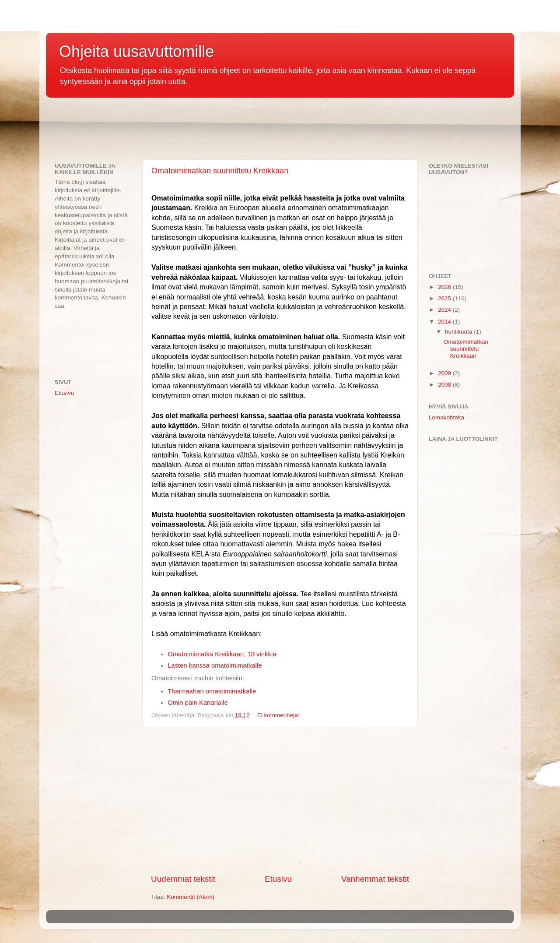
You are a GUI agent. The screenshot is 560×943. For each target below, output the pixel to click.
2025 (445, 298)
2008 (445, 385)
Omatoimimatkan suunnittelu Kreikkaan (220, 171)
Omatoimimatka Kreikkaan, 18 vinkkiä (222, 654)
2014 (445, 322)
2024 (445, 310)
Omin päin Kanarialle (198, 703)
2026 (445, 287)
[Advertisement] (205, 130)
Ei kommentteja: (278, 715)
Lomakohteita (446, 417)
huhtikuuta (459, 332)
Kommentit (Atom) (191, 897)
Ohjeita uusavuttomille (136, 51)
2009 (445, 373)
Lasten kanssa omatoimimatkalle (215, 665)
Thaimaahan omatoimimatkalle (212, 691)
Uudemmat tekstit (183, 879)
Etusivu (278, 879)
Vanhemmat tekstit (375, 879)
